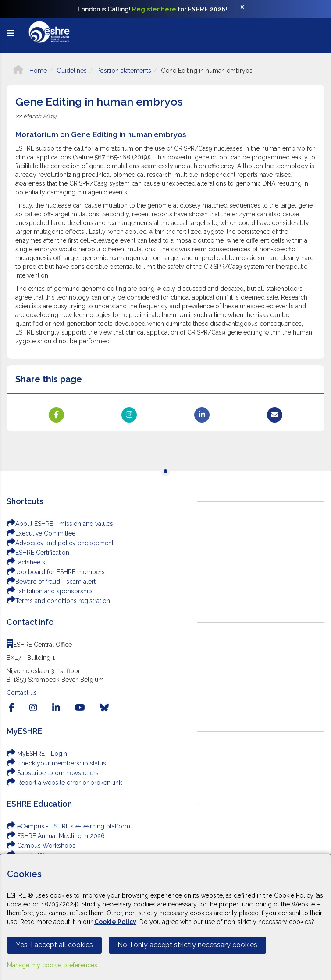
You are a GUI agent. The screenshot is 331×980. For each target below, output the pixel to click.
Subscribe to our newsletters (53, 773)
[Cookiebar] (165, 917)
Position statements (124, 71)
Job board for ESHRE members (56, 572)
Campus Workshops (41, 846)
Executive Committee (41, 533)
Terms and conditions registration (58, 601)
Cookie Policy (115, 922)
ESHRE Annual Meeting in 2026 (56, 836)
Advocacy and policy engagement (60, 543)
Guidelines (72, 71)
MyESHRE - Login (37, 754)
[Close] (247, 9)
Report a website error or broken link (64, 783)
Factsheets (26, 562)
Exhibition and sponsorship (49, 591)
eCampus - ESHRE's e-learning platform (68, 826)
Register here (154, 9)
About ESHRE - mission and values (60, 524)
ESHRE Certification (38, 553)
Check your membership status (56, 763)
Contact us (22, 693)
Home (30, 71)
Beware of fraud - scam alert (51, 582)
